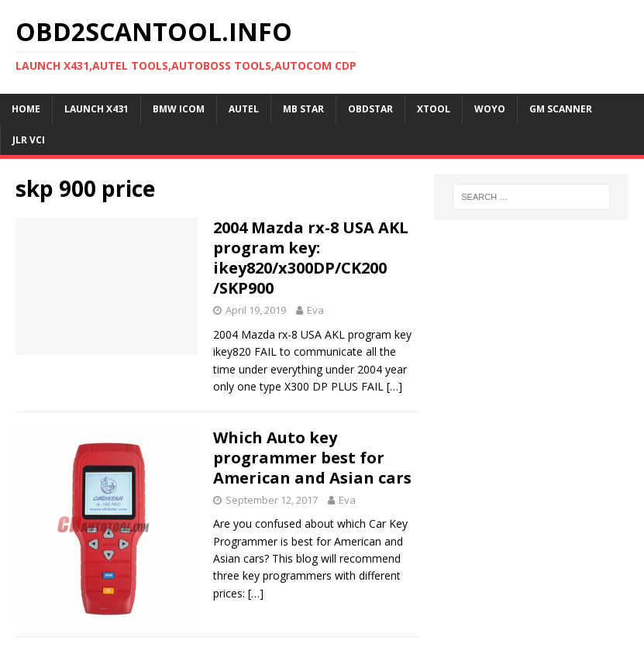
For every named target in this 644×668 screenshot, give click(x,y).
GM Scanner (561, 109)
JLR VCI (29, 140)
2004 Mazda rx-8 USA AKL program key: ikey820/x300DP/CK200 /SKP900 (311, 258)
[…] (394, 386)
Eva (315, 310)
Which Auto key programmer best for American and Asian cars (312, 458)
